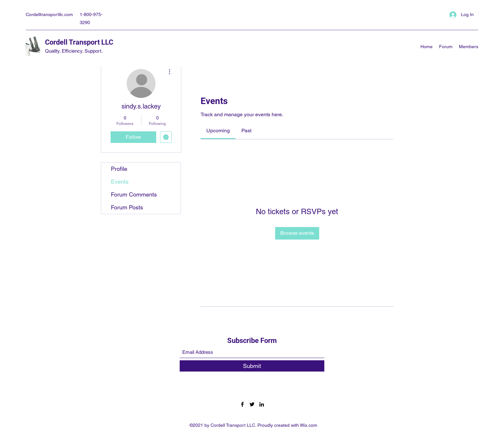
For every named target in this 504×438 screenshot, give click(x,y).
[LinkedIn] (262, 404)
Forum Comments (134, 194)
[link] (218, 131)
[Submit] (252, 366)
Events (120, 182)
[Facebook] (242, 404)
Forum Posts (127, 207)
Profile (119, 169)
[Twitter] (252, 404)
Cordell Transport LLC (79, 42)
